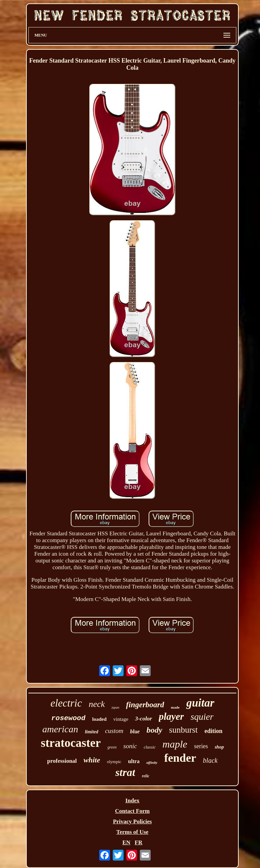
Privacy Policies (133, 821)
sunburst (183, 730)
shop (219, 747)
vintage (121, 719)
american (60, 729)
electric (66, 703)
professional (62, 761)
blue (135, 731)
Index (132, 800)
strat (125, 772)
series (201, 746)
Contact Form (132, 811)
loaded (99, 719)
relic (146, 776)
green (112, 747)
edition (213, 731)
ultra (134, 761)
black (210, 760)
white (92, 760)
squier (202, 717)
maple (175, 744)
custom (114, 731)
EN (126, 842)
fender (180, 758)
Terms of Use (133, 832)
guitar (200, 703)
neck (97, 704)
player (171, 716)
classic (149, 747)
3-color (144, 719)
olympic (114, 762)
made (175, 707)
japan (116, 707)
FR (139, 842)
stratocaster (71, 743)
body (155, 730)
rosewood (68, 718)
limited (92, 732)
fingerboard (145, 705)
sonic (130, 746)
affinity (152, 762)
